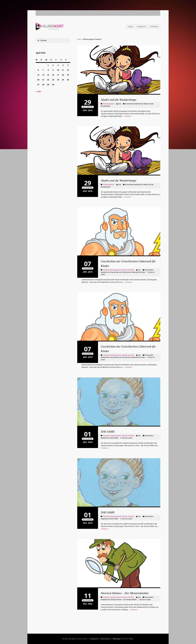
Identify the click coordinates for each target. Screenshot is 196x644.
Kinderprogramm (109, 104)
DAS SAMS (108, 432)
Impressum (94, 639)
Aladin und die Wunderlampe (119, 100)
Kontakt (154, 27)
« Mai (38, 91)
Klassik (125, 270)
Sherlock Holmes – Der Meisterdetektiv (125, 593)
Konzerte (142, 27)
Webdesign (117, 639)
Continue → (128, 116)
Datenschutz (105, 639)
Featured (106, 270)
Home (130, 27)
